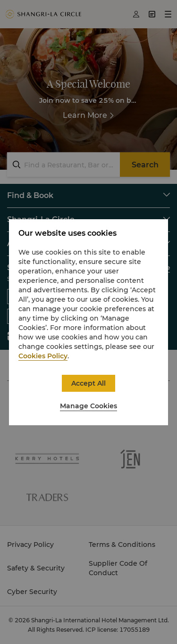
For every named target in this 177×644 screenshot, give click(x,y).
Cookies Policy (43, 356)
